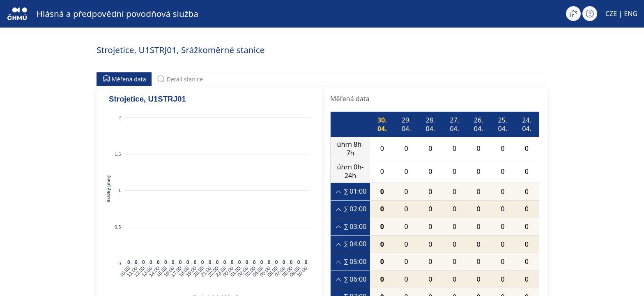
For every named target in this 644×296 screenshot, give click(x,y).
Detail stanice (180, 79)
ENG (631, 14)
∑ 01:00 (351, 191)
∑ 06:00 (351, 279)
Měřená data (124, 79)
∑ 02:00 (351, 209)
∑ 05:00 (351, 262)
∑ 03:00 (351, 227)
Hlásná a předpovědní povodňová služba (118, 14)
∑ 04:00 (351, 244)
